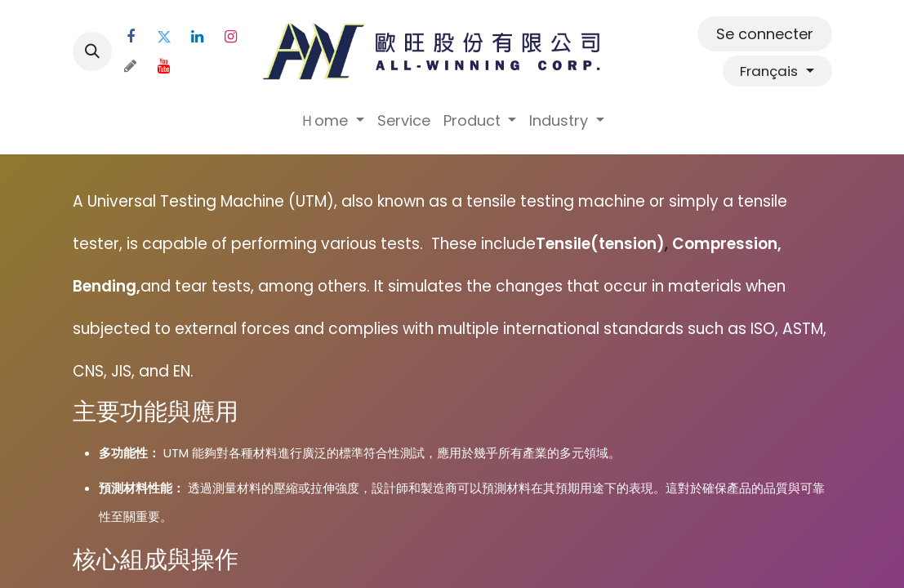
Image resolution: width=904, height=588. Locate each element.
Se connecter (765, 34)
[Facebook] (131, 37)
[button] (92, 51)
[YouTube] (164, 66)
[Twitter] (164, 37)
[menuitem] (332, 120)
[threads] (131, 66)
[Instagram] (231, 37)
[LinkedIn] (198, 37)
